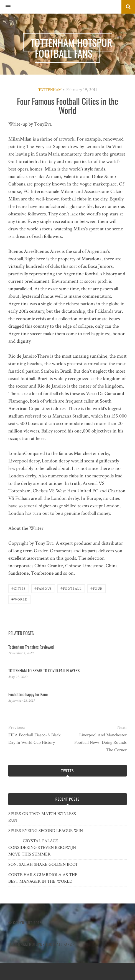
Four (96, 588)
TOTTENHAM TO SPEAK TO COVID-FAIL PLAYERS (44, 670)
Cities (19, 588)
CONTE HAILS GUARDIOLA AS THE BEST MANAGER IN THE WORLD (43, 878)
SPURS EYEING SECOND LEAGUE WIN (46, 831)
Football (71, 588)
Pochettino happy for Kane (28, 694)
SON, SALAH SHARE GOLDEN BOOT (43, 865)
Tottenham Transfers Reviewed (31, 647)
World (19, 599)
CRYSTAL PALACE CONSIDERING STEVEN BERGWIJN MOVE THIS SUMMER (42, 848)
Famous (43, 588)
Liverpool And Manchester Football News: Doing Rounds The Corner (100, 743)
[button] (5, 7)
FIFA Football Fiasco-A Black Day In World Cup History (35, 739)
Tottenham (50, 90)
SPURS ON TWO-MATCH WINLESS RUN (42, 817)
